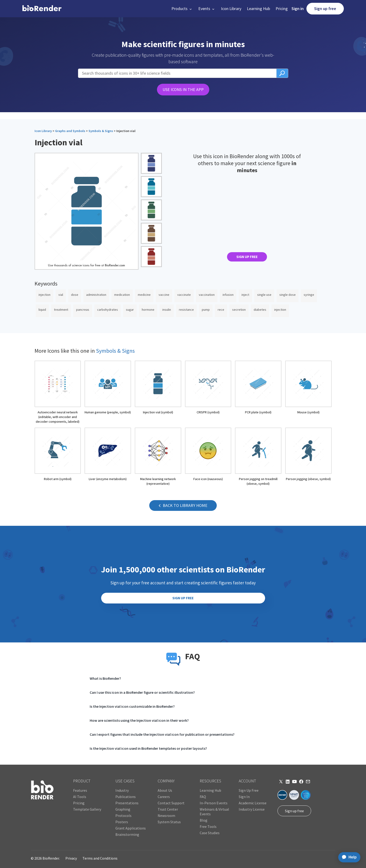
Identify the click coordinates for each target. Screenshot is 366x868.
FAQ (203, 797)
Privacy (71, 858)
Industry (122, 790)
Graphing (123, 809)
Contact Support (171, 803)
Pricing (282, 9)
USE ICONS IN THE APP (183, 89)
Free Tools (208, 826)
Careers (164, 797)
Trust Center (168, 809)
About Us (165, 790)
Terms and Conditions (100, 858)
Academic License (253, 803)
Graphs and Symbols (70, 131)
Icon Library (231, 9)
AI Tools (80, 797)
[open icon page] (58, 392)
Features (80, 790)
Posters (122, 822)
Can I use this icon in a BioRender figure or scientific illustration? (142, 692)
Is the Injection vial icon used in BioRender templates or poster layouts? (148, 748)
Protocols (123, 816)
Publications (126, 797)
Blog (204, 820)
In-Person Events (214, 803)
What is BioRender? (105, 678)
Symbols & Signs (101, 131)
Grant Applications (131, 828)
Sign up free (325, 9)
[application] (348, 857)
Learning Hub (258, 9)
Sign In (244, 797)
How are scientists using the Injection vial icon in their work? (139, 720)
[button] (182, 9)
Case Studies (210, 833)
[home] (42, 9)
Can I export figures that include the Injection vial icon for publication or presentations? (162, 734)
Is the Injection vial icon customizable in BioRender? (132, 706)
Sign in (298, 9)
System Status (169, 822)
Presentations (127, 803)
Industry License (252, 809)
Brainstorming (127, 834)
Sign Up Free (249, 790)
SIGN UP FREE (247, 257)
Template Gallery (87, 809)
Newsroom (166, 816)
